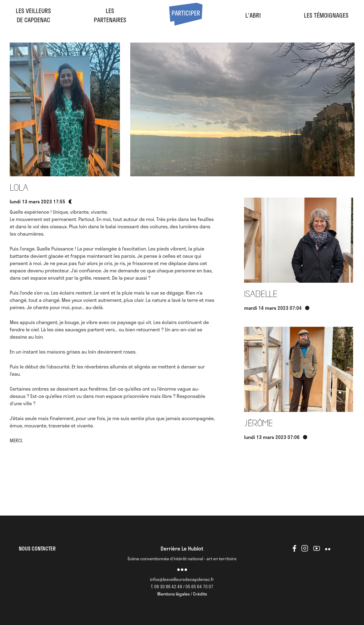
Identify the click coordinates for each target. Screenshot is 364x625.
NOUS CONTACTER (37, 548)
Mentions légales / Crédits (182, 594)
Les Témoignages (326, 15)
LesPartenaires (110, 15)
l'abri (253, 15)
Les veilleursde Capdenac (33, 15)
